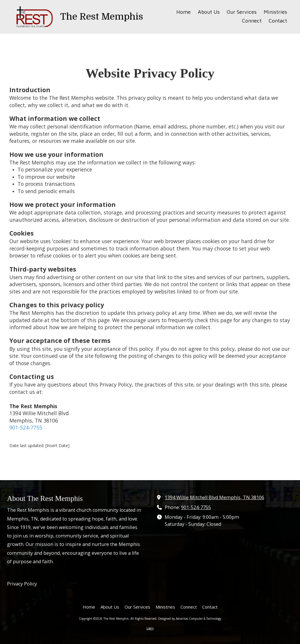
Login (150, 628)
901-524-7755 (26, 427)
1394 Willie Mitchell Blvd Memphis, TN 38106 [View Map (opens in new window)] (214, 497)
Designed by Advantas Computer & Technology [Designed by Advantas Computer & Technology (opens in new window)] (190, 619)
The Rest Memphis (102, 17)
